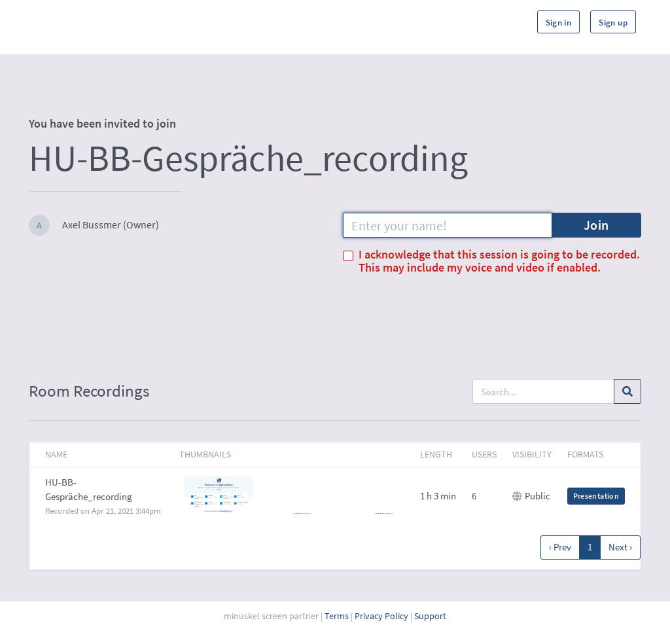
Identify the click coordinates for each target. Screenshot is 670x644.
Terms (337, 616)
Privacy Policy (381, 616)
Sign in (559, 23)
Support (430, 616)
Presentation (596, 496)
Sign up (613, 23)
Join (596, 225)
